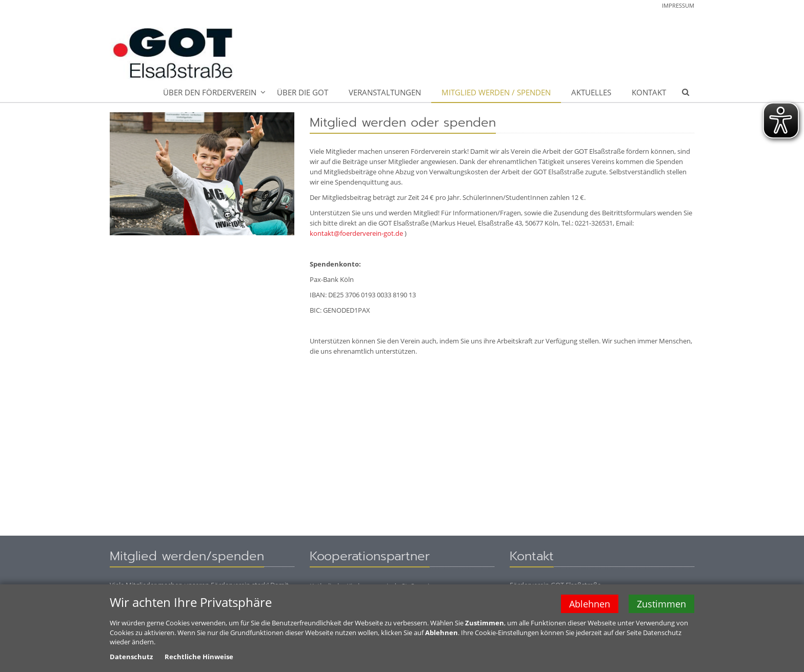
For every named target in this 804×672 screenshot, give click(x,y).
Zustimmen (661, 605)
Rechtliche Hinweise (199, 658)
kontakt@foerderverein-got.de (356, 233)
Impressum (678, 5)
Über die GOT (303, 92)
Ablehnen (590, 605)
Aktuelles (591, 92)
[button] (685, 93)
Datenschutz (131, 658)
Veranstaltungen (385, 92)
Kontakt (649, 92)
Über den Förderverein (210, 92)
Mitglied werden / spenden (496, 92)
